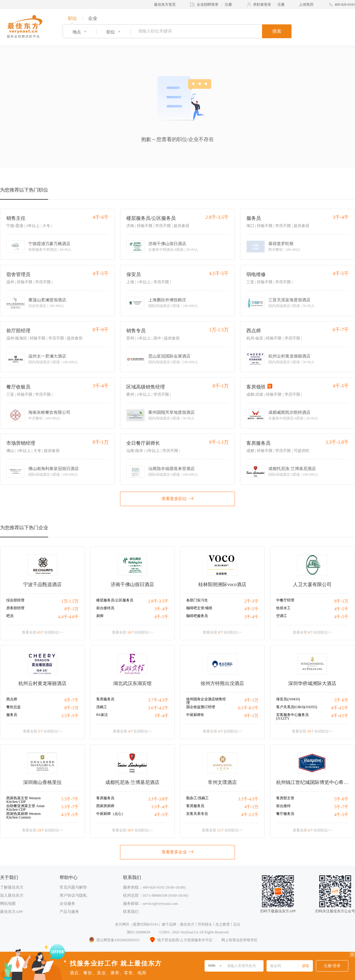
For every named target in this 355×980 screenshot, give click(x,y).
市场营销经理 (21, 443)
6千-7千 (71, 700)
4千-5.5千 (250, 815)
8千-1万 (71, 609)
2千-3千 (251, 601)
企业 (93, 18)
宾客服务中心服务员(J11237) (292, 717)
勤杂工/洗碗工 (198, 798)
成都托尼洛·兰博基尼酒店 (292, 469)
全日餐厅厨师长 (143, 443)
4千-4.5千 (340, 708)
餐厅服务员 (285, 814)
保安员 (134, 274)
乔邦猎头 (205, 924)
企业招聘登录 (208, 5)
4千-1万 (251, 700)
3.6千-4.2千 (158, 708)
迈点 (237, 924)
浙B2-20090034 (138, 932)
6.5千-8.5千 (248, 708)
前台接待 (283, 806)
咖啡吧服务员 (197, 616)
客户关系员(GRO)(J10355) (297, 707)
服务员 (254, 218)
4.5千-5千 (70, 815)
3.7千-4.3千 (158, 700)
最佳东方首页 (165, 5)
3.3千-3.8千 (158, 799)
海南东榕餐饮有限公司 (49, 413)
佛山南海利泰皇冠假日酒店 (54, 469)
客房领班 (256, 387)
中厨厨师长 (195, 715)
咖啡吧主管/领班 (199, 608)
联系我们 (131, 912)
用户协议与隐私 (73, 895)
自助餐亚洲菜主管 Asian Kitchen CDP (25, 808)
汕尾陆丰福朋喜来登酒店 (171, 469)
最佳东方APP (11, 912)
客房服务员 (258, 443)
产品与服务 (69, 912)
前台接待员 (105, 608)
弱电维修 (256, 274)
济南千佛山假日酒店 (167, 244)
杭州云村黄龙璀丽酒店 (289, 356)
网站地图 (8, 903)
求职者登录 (262, 5)
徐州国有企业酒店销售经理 (206, 701)
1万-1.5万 (70, 601)
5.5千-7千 (70, 799)
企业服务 (67, 903)
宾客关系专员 (197, 814)
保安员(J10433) (288, 699)
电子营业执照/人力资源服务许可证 (181, 940)
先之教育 (223, 924)
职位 (73, 18)
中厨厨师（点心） (111, 814)
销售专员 (136, 331)
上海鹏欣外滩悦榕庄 (167, 300)
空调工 (282, 616)
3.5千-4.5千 (248, 799)
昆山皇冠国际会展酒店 (169, 356)
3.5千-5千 (70, 716)
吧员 (10, 616)
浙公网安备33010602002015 (114, 940)
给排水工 (283, 608)
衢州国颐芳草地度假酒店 (171, 413)
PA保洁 (102, 715)
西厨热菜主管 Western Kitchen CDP (23, 800)
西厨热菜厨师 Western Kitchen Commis (23, 816)
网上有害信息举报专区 (239, 940)
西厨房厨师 (105, 806)
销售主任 (16, 218)
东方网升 (122, 924)
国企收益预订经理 (201, 707)
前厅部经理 (18, 331)
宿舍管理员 (18, 274)
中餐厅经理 (285, 600)
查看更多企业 (177, 852)
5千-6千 (341, 700)
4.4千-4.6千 (68, 617)
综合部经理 (15, 600)
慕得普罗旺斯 (281, 244)
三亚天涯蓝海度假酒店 (289, 300)
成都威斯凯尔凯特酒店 (289, 413)
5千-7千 (341, 807)
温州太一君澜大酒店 (47, 356)
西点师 (254, 331)
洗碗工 (102, 707)
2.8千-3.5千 (158, 601)
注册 (228, 5)
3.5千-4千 (160, 807)
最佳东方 (187, 924)
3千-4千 (161, 609)
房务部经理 (15, 608)
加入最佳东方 (12, 895)
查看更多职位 (177, 498)
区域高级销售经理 (146, 387)
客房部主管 (285, 798)
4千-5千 (161, 617)
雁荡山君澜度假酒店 (47, 300)
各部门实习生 (197, 600)
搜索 (277, 31)
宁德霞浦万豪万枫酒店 (49, 244)
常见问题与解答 (73, 887)
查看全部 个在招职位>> (43, 632)
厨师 (100, 616)
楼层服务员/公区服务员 (151, 218)
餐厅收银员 (18, 387)
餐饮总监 (14, 707)
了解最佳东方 (12, 887)
